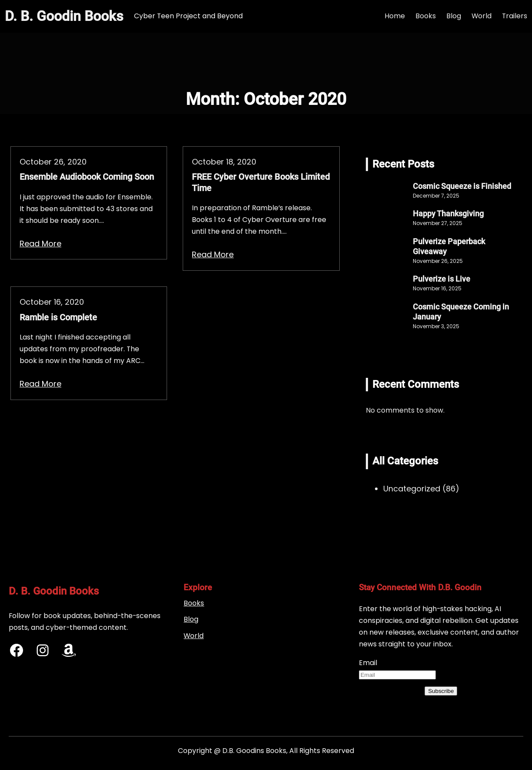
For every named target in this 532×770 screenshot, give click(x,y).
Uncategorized (412, 489)
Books (194, 603)
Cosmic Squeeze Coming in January (461, 312)
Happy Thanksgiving (448, 214)
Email (368, 663)
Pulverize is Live (442, 279)
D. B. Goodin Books (64, 16)
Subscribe (441, 691)
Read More (40, 244)
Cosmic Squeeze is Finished (462, 186)
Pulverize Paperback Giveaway (449, 247)
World (194, 636)
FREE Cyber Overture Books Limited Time (261, 183)
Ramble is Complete (58, 318)
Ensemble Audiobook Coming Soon (87, 177)
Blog (191, 619)
